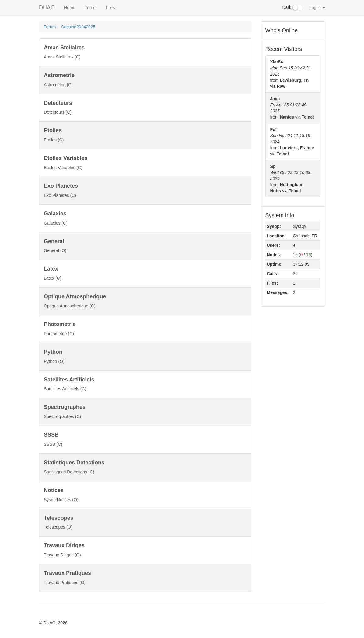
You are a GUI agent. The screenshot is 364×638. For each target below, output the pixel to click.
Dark (293, 8)
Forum (90, 8)
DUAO (47, 8)
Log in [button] (317, 8)
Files (110, 8)
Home (70, 8)
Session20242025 (78, 27)
